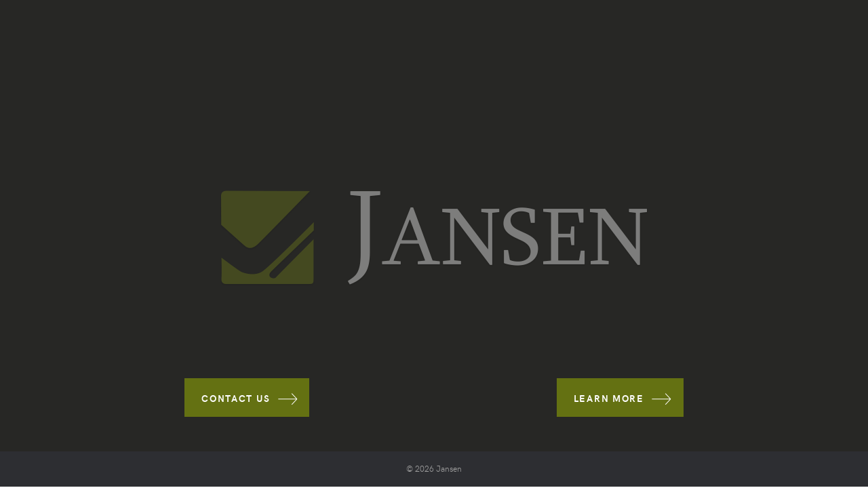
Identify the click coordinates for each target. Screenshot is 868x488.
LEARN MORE (609, 398)
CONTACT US (236, 398)
